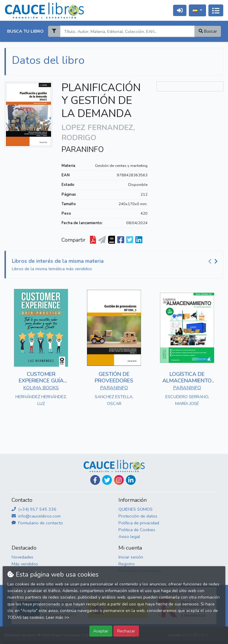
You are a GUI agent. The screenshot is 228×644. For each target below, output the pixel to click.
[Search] (127, 31)
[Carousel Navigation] (214, 261)
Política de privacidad (139, 523)
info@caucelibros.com (36, 516)
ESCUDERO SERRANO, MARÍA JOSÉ (187, 400)
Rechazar (126, 631)
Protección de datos (138, 516)
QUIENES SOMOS (136, 509)
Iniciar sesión (131, 557)
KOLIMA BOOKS (41, 388)
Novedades (22, 557)
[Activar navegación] (216, 10)
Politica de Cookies (137, 530)
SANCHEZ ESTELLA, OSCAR (114, 400)
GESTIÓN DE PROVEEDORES (114, 377)
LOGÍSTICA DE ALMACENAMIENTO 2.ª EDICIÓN (187, 380)
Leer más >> (58, 617)
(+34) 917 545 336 (34, 509)
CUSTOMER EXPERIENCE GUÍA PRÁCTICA (41, 380)
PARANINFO (83, 150)
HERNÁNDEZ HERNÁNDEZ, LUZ (41, 400)
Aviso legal (129, 537)
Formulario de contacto (37, 523)
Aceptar (101, 631)
